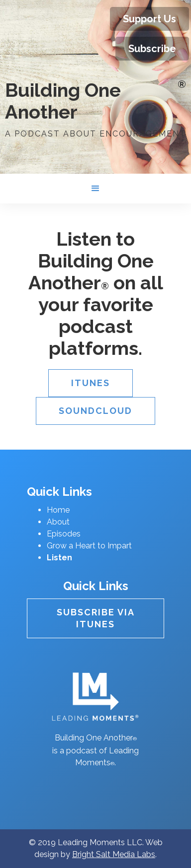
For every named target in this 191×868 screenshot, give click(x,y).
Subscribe (152, 49)
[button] (95, 189)
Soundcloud (95, 411)
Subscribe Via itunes (96, 618)
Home (58, 510)
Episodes (64, 534)
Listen (59, 558)
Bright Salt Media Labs (114, 854)
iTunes (91, 383)
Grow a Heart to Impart (89, 546)
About (58, 522)
